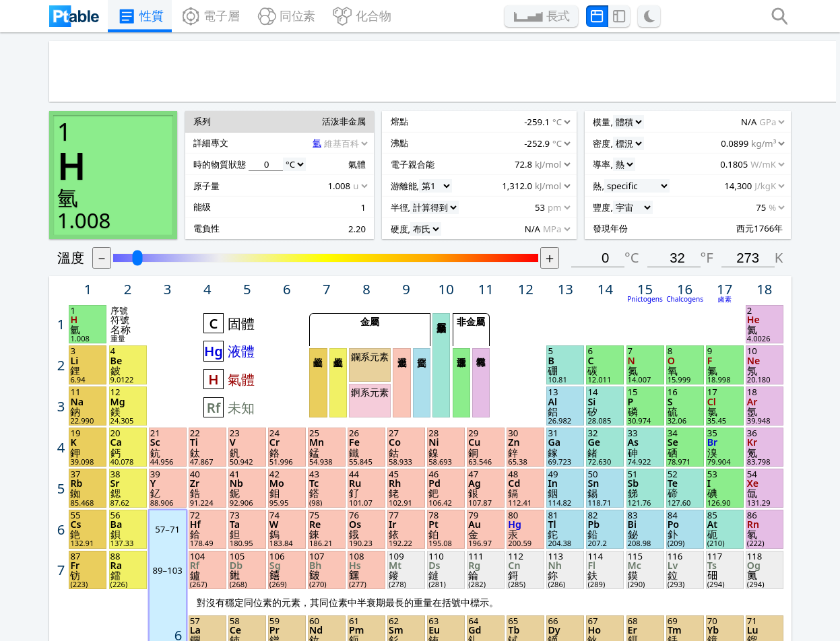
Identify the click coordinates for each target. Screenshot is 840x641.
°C (686, 124)
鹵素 (771, 163)
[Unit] (107, 285)
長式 (573, 18)
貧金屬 (504, 236)
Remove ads (360, 593)
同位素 (285, 18)
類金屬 (522, 221)
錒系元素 (459, 244)
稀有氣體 (557, 236)
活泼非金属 (540, 236)
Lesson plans (362, 576)
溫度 (198, 124)
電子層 (200, 18)
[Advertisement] (404, 75)
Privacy (214, 593)
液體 (346, 208)
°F (753, 124)
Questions (223, 576)
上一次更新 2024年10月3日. (532, 626)
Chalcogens (736, 163)
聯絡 (612, 592)
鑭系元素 (459, 213)
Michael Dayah (441, 626)
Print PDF (492, 559)
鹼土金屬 (430, 236)
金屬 (459, 182)
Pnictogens (701, 163)
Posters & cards (370, 559)
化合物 (369, 18)
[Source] (143, 266)
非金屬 (548, 182)
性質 (123, 18)
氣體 (346, 232)
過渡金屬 (486, 236)
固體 (346, 183)
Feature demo (233, 559)
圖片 (478, 576)
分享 (612, 575)
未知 (346, 257)
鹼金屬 (413, 236)
